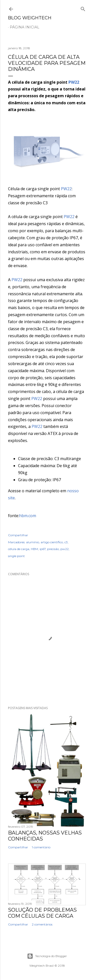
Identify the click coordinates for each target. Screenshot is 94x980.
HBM (34, 549)
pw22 (65, 549)
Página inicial (25, 27)
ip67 (43, 549)
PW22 (74, 82)
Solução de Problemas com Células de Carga (42, 913)
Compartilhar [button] (18, 535)
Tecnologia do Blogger (47, 956)
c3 (66, 542)
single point (16, 556)
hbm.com (28, 516)
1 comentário (41, 847)
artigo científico (52, 542)
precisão (53, 549)
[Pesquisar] (83, 8)
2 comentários (42, 924)
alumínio (33, 542)
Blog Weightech (30, 18)
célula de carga (19, 549)
